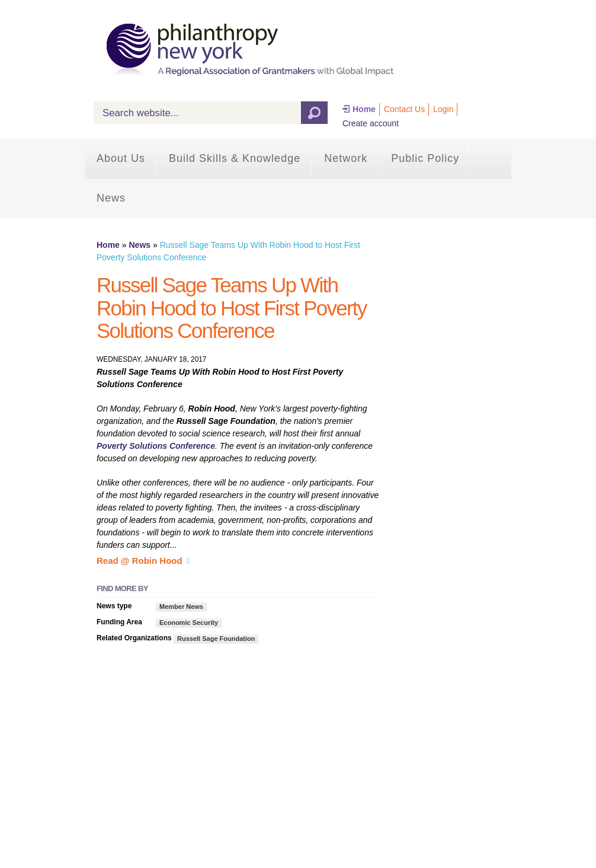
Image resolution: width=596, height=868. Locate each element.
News (111, 198)
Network (346, 158)
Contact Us (404, 109)
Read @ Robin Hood (140, 561)
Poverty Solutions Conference (156, 446)
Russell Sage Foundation (216, 639)
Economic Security (189, 623)
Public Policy (425, 158)
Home (364, 109)
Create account (371, 123)
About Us (121, 158)
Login (443, 109)
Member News (181, 607)
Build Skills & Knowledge (235, 158)
